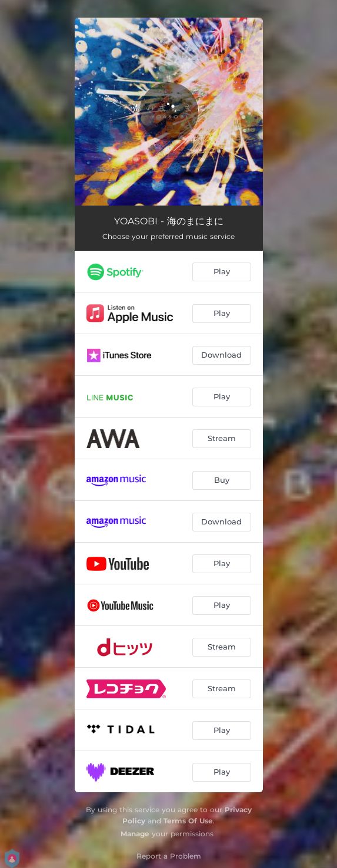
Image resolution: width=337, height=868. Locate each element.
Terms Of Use (188, 821)
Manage (135, 834)
